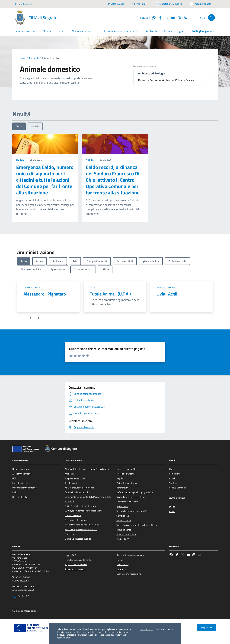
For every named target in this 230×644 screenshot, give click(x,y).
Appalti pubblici (71, 483)
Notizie (35, 126)
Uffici (93, 287)
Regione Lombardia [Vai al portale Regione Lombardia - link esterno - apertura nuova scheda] (24, 4)
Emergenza (70, 534)
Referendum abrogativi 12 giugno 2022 (135, 492)
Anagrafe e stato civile (75, 478)
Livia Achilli (168, 294)
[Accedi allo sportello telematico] (169, 4)
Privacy (120, 560)
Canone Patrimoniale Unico (77, 492)
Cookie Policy (123, 564)
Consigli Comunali (177, 488)
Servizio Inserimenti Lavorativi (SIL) (133, 511)
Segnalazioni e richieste (127, 502)
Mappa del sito (31, 611)
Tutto (19, 126)
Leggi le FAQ (70, 555)
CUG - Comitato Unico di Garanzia (80, 506)
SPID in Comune (124, 520)
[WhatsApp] (153, 18)
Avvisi (172, 478)
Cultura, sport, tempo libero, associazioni (83, 511)
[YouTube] (172, 18)
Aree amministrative (22, 474)
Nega (171, 630)
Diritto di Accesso (73, 515)
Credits (19, 611)
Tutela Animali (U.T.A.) (110, 294)
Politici (15, 492)
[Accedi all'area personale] (200, 4)
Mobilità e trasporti (125, 474)
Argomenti (34, 58)
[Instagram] (178, 18)
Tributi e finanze (124, 530)
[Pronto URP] (140, 4)
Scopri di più (207, 628)
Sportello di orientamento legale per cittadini (137, 525)
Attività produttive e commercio (79, 488)
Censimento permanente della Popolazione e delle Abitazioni (88, 499)
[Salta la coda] (116, 4)
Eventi (172, 511)
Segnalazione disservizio (76, 564)
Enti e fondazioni (20, 483)
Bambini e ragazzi (175, 31)
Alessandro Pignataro (45, 294)
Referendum (122, 488)
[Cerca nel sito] (211, 18)
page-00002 (122, 506)
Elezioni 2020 (123, 539)
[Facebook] (159, 18)
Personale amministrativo (24, 488)
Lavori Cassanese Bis (126, 469)
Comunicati (174, 474)
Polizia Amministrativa (127, 483)
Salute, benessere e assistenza (131, 497)
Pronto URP (21, 596)
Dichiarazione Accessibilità (129, 574)
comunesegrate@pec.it (23, 590)
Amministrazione (33, 287)
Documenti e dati (20, 497)
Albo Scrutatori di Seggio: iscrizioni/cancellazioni (87, 469)
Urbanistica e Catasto (126, 534)
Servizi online (123, 516)
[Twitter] (165, 18)
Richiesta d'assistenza (75, 569)
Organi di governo (21, 469)
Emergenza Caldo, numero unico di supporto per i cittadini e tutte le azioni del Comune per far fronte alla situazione (45, 180)
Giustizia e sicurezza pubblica (78, 539)
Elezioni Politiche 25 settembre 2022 (82, 525)
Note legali (122, 569)
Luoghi (172, 507)
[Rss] (184, 18)
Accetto (160, 630)
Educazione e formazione (76, 520)
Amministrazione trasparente (131, 555)
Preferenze (146, 630)
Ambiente (152, 31)
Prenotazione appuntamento (78, 560)
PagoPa (120, 478)
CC (14, 611)
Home (23, 58)
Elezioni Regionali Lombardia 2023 (81, 529)
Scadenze (174, 483)
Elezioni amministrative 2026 (122, 31)
